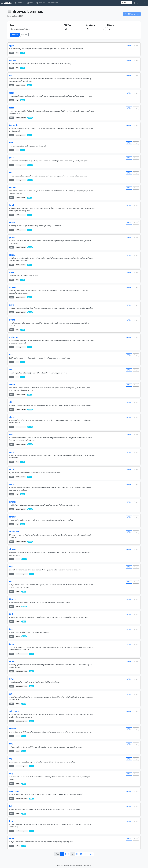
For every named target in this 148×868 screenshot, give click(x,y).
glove (12, 158)
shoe (11, 417)
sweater (13, 502)
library (12, 255)
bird (11, 614)
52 (86, 854)
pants (12, 305)
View (129, 46)
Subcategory (90, 25)
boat (11, 629)
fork (11, 821)
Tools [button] (30, 3)
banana (13, 60)
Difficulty (111, 25)
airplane (13, 549)
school (12, 384)
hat (11, 173)
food (11, 143)
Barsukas (7, 3)
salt (11, 369)
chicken (13, 728)
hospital (13, 188)
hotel (11, 205)
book (11, 644)
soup (11, 452)
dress (12, 108)
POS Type (68, 25)
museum (13, 287)
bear (11, 581)
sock (11, 434)
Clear (24, 35)
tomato (12, 516)
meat (12, 272)
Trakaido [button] (41, 3)
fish (11, 806)
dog (11, 773)
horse (12, 838)
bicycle (12, 599)
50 (77, 854)
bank (11, 75)
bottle (12, 661)
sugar (12, 484)
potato (12, 320)
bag (11, 566)
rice (11, 355)
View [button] (21, 3)
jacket (12, 237)
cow (11, 743)
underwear (14, 532)
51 (81, 854)
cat (11, 693)
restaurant (14, 337)
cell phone (14, 711)
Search (12, 25)
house (12, 222)
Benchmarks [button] (54, 3)
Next (91, 854)
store (12, 469)
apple (12, 45)
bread (12, 93)
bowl (11, 679)
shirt (11, 402)
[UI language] (126, 2)
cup (11, 758)
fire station (14, 125)
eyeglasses (14, 791)
